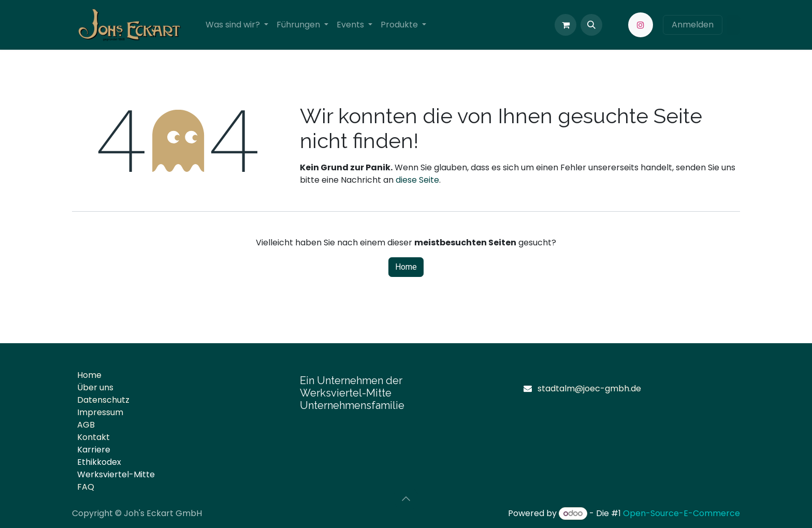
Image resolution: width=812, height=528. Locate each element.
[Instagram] (641, 25)
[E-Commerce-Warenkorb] (565, 25)
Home (406, 267)
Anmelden (693, 25)
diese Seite (417, 180)
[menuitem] (237, 25)
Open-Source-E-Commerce (682, 513)
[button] (591, 25)
